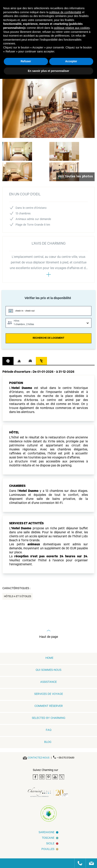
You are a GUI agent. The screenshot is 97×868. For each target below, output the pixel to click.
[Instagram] (42, 777)
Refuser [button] (26, 61)
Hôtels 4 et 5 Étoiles (18, 597)
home (49, 658)
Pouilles (48, 850)
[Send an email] (39, 758)
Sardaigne (47, 833)
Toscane (48, 838)
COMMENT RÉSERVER (49, 706)
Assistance (48, 682)
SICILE (50, 844)
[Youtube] (55, 777)
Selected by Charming (49, 718)
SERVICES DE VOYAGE (49, 694)
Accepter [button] (71, 61)
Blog (48, 742)
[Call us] (78, 863)
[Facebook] (35, 777)
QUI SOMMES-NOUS (48, 670)
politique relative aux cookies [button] (72, 28)
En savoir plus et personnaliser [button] (49, 71)
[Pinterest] (48, 777)
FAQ (49, 730)
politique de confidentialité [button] (65, 12)
